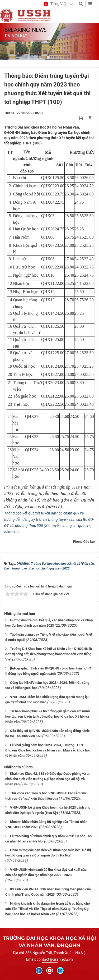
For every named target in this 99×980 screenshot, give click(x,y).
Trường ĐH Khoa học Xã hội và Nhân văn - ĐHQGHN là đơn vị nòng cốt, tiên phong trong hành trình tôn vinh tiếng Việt (49, 654)
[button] (55, 4)
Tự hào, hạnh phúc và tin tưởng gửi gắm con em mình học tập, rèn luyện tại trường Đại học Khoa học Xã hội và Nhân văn (48, 716)
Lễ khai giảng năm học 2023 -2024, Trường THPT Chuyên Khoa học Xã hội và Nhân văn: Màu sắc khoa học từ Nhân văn (48, 750)
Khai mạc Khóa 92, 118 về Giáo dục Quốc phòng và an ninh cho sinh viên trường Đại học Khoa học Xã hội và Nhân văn (48, 779)
